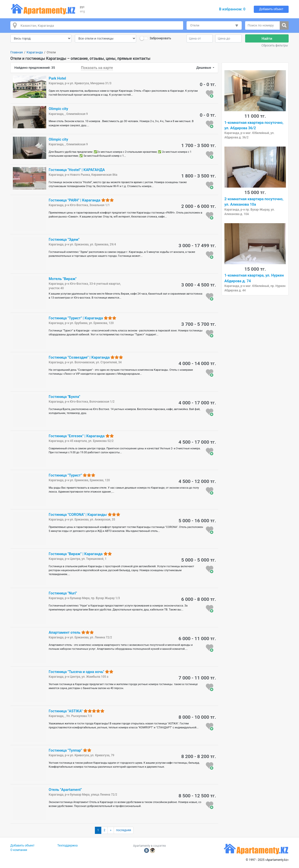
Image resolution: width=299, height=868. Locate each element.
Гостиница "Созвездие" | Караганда (86, 357)
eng (83, 11)
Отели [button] (195, 25)
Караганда (35, 52)
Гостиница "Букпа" (64, 397)
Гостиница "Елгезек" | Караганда (81, 436)
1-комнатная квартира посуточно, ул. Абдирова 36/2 (254, 125)
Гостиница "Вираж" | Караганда (80, 554)
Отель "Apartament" (65, 790)
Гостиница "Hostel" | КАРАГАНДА (77, 170)
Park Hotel (57, 78)
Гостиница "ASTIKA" (77, 711)
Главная (17, 52)
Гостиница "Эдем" (64, 239)
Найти (267, 39)
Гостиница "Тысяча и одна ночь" (81, 672)
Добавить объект (271, 9)
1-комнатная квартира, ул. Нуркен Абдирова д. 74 (254, 278)
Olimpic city (58, 109)
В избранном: (232, 9)
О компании (19, 850)
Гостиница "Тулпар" (70, 750)
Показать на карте (97, 68)
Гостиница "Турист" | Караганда (83, 318)
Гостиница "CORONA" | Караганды (85, 515)
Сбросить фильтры (275, 45)
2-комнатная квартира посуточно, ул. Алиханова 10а (254, 202)
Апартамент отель (71, 632)
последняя (124, 830)
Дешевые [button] (204, 68)
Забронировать (160, 38)
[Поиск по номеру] (263, 25)
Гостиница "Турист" (72, 475)
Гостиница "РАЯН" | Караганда (81, 200)
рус (82, 7)
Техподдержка (67, 846)
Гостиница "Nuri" (63, 593)
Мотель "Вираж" (63, 279)
